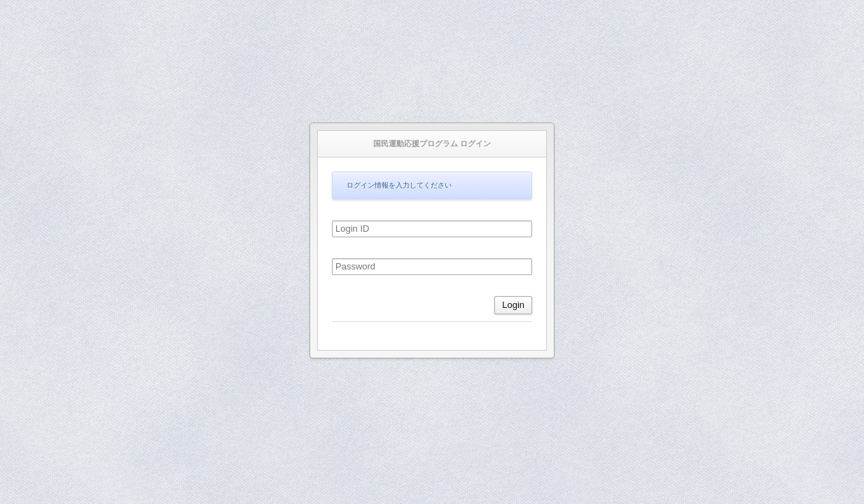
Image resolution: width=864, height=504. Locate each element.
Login (513, 305)
